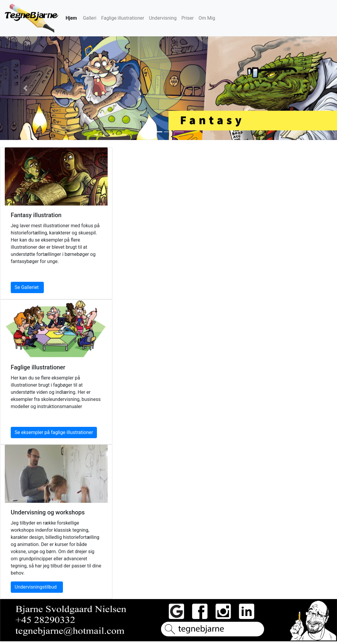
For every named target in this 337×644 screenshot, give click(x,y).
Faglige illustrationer (123, 18)
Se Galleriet (27, 287)
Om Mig (207, 18)
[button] (25, 88)
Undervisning (163, 18)
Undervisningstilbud (37, 587)
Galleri (90, 18)
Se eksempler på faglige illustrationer (54, 432)
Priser (188, 18)
